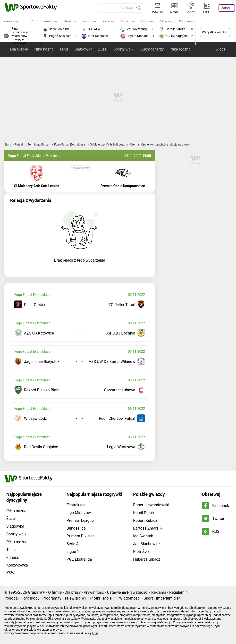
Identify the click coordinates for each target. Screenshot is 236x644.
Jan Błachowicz (147, 544)
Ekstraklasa (76, 505)
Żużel (103, 49)
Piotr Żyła (141, 552)
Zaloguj (227, 8)
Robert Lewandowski (151, 505)
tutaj (95, 633)
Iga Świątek (143, 536)
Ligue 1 (73, 552)
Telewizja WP (76, 598)
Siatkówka (83, 49)
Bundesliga (76, 528)
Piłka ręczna (180, 49)
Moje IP (110, 598)
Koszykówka (17, 565)
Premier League (80, 520)
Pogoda (11, 598)
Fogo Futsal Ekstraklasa (70, 145)
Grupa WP (37, 592)
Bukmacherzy (152, 49)
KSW (10, 573)
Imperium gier (168, 598)
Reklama (159, 592)
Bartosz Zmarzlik (148, 528)
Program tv (52, 598)
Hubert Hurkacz (147, 559)
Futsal (19, 145)
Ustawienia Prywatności (128, 592)
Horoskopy (30, 598)
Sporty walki (124, 49)
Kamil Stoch (143, 513)
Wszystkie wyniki (214, 32)
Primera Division (81, 536)
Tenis (64, 49)
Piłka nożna (43, 49)
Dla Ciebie (19, 49)
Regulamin (178, 592)
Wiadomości (130, 598)
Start (8, 145)
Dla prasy (73, 592)
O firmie (55, 592)
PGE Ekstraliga (79, 559)
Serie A (73, 544)
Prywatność (94, 592)
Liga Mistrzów (79, 513)
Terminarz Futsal (39, 145)
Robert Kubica (145, 520)
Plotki (95, 598)
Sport (148, 598)
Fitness (13, 557)
